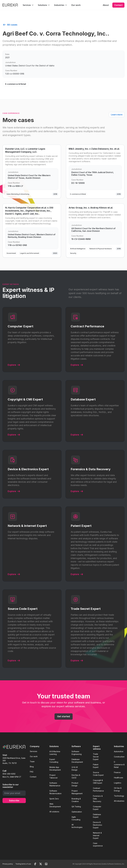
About (106, 5)
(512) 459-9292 (9, 774)
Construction (119, 757)
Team (32, 761)
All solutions (54, 812)
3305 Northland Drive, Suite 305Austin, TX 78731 (14, 761)
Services (34, 751)
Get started (64, 719)
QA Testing (76, 807)
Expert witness (97, 748)
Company (35, 746)
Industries (119, 746)
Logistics (118, 783)
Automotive (119, 751)
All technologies (77, 826)
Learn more (117, 115)
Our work (76, 5)
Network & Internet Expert (97, 835)
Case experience (98, 844)
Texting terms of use (23, 864)
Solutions (54, 746)
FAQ (32, 772)
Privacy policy (8, 864)
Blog (32, 767)
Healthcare (119, 778)
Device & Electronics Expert (98, 825)
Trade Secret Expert (96, 757)
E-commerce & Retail (119, 765)
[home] (10, 5)
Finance (117, 772)
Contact (118, 5)
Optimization (77, 812)
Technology (119, 796)
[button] (28, 5)
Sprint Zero (54, 799)
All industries (119, 801)
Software (76, 746)
